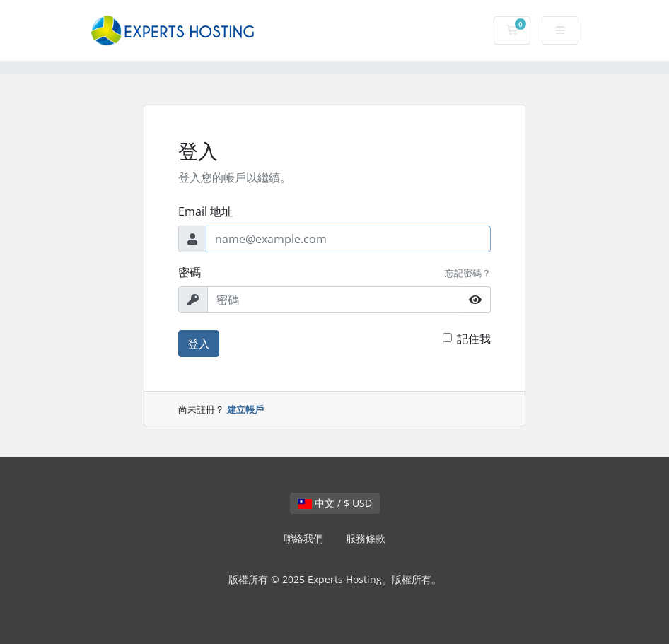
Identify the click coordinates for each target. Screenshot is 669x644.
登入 (199, 344)
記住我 (474, 339)
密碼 (190, 272)
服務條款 (366, 538)
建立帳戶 (245, 409)
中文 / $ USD (335, 503)
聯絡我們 (303, 538)
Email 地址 (205, 211)
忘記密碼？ (468, 273)
